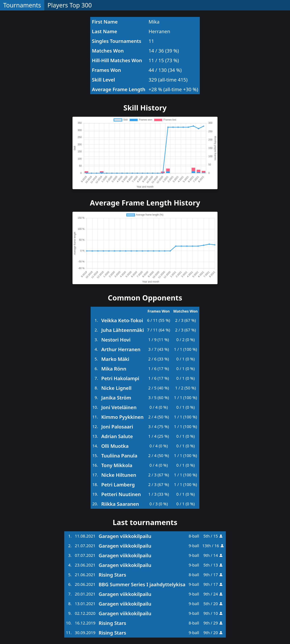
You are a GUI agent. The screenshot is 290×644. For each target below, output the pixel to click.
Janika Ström (116, 398)
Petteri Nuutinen (121, 494)
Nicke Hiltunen (119, 475)
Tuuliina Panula (119, 456)
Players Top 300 (70, 5)
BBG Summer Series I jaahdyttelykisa (142, 584)
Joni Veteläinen (119, 407)
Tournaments (22, 5)
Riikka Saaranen (120, 504)
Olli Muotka (115, 446)
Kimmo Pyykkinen (122, 417)
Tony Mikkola (117, 465)
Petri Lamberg (118, 485)
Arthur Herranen (121, 349)
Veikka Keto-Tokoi (122, 320)
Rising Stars (112, 575)
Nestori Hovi (116, 340)
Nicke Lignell (116, 388)
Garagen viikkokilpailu (125, 536)
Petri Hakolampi (120, 378)
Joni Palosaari (117, 427)
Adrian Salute (117, 436)
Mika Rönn (114, 369)
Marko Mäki (115, 359)
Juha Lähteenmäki (123, 330)
